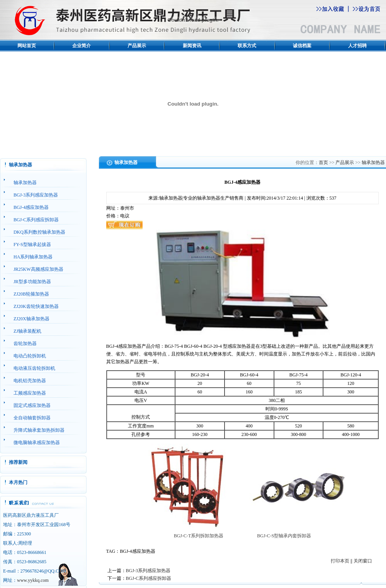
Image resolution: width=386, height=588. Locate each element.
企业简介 (82, 46)
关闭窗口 (363, 561)
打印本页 (340, 561)
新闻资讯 (192, 46)
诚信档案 (302, 46)
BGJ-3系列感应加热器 (148, 571)
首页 (323, 162)
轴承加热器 (373, 162)
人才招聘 (357, 46)
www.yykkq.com (33, 580)
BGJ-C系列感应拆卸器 (149, 578)
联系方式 (247, 46)
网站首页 (27, 46)
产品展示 (137, 46)
